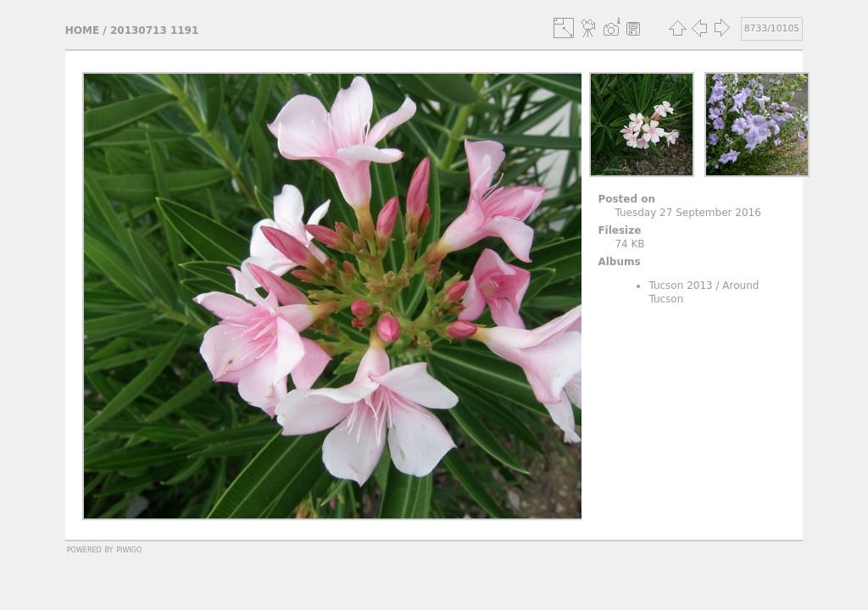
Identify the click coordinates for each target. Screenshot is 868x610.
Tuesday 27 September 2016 (687, 213)
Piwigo (129, 549)
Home (82, 30)
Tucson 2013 (680, 286)
